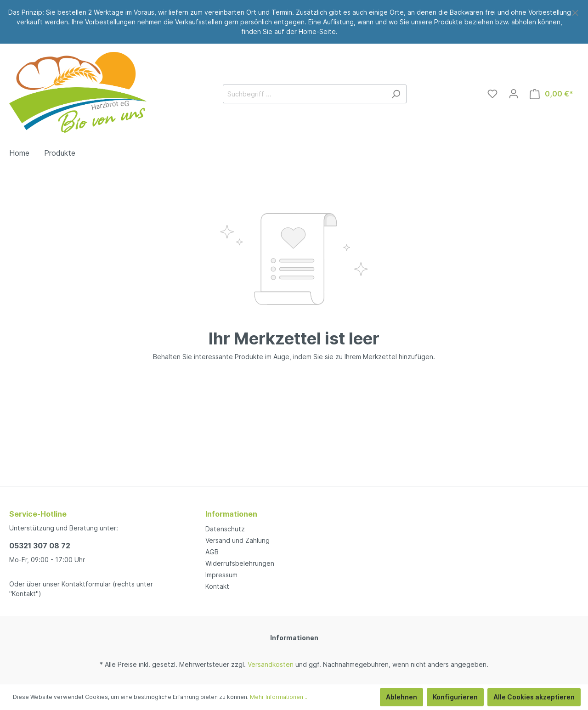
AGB (212, 552)
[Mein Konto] (514, 94)
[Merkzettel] (492, 94)
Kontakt (217, 586)
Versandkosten (271, 664)
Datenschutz (225, 529)
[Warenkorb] (551, 94)
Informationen (294, 638)
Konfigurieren (455, 697)
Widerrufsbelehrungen (240, 563)
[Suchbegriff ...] (304, 94)
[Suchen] (396, 94)
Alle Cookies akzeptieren (534, 697)
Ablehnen (401, 697)
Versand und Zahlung (237, 540)
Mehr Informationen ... (279, 697)
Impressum (221, 575)
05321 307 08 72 (40, 546)
